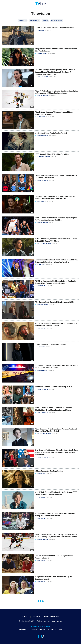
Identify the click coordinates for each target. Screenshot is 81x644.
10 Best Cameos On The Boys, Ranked (49, 471)
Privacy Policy (51, 617)
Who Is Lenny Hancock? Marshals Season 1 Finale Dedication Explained (54, 113)
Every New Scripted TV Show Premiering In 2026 (54, 387)
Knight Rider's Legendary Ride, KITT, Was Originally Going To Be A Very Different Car (55, 514)
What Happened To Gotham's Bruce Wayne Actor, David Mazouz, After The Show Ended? (56, 430)
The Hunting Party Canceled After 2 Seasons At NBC (55, 302)
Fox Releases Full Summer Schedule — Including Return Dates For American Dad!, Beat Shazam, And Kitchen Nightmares (56, 452)
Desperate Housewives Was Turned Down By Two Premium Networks (54, 578)
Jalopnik (33, 630)
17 (33, 424)
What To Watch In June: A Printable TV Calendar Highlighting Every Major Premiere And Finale (53, 409)
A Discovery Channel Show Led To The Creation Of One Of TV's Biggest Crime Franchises (57, 367)
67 (33, 318)
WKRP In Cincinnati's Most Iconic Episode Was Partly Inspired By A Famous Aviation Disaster (56, 282)
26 (33, 234)
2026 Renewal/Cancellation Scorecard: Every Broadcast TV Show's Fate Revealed (56, 177)
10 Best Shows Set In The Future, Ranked (51, 344)
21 (33, 466)
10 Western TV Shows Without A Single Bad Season (54, 27)
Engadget (23, 630)
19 (33, 550)
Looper (42, 630)
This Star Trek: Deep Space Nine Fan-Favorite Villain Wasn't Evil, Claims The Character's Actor (55, 198)
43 (33, 529)
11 (33, 276)
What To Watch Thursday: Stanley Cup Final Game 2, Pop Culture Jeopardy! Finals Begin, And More (57, 92)
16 (33, 170)
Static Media (29, 621)
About (25, 617)
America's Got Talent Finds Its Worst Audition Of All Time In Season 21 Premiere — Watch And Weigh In (57, 261)
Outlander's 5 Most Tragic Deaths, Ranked (51, 133)
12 (33, 107)
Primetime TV (35, 21)
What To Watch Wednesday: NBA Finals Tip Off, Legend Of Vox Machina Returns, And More (56, 219)
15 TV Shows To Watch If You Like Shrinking (52, 154)
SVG (60, 630)
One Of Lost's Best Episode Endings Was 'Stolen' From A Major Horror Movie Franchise (56, 324)
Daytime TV (23, 21)
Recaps (45, 21)
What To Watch (57, 21)
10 (33, 212)
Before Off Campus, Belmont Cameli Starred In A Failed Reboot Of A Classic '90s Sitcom (56, 240)
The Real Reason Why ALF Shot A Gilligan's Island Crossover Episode (54, 557)
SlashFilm (52, 630)
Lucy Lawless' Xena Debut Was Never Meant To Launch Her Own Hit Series (56, 50)
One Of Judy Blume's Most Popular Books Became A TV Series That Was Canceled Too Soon (56, 493)
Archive (36, 617)
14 (33, 403)
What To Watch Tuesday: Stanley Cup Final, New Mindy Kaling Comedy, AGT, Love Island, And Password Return (56, 536)
